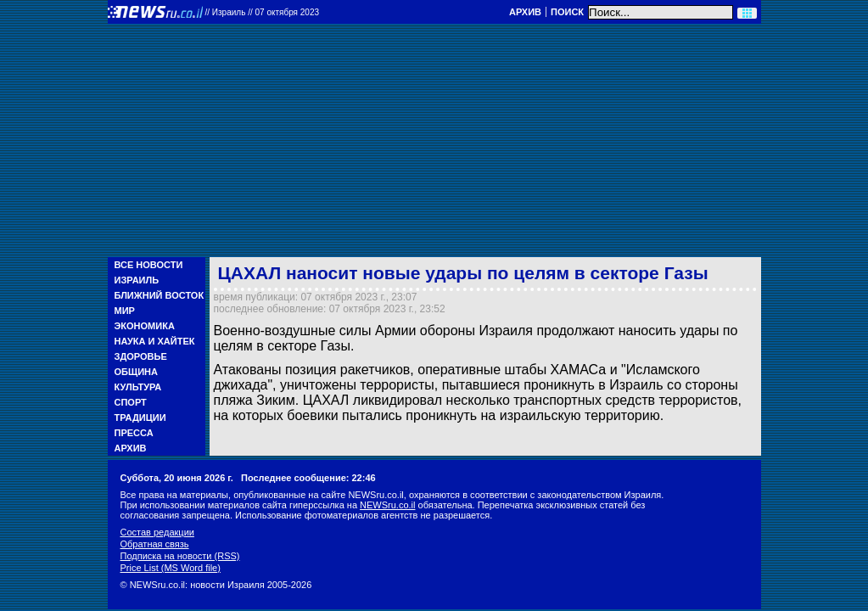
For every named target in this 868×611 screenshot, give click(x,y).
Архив (525, 12)
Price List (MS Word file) (171, 568)
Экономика (145, 326)
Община (136, 372)
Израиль (137, 280)
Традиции (140, 418)
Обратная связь (155, 544)
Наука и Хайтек (155, 341)
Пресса (134, 433)
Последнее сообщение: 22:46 (308, 478)
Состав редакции (157, 532)
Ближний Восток (160, 295)
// (263, 12)
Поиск (567, 12)
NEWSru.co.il (387, 505)
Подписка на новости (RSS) (180, 556)
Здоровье (141, 356)
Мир (125, 311)
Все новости (149, 265)
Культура (138, 387)
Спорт (131, 402)
